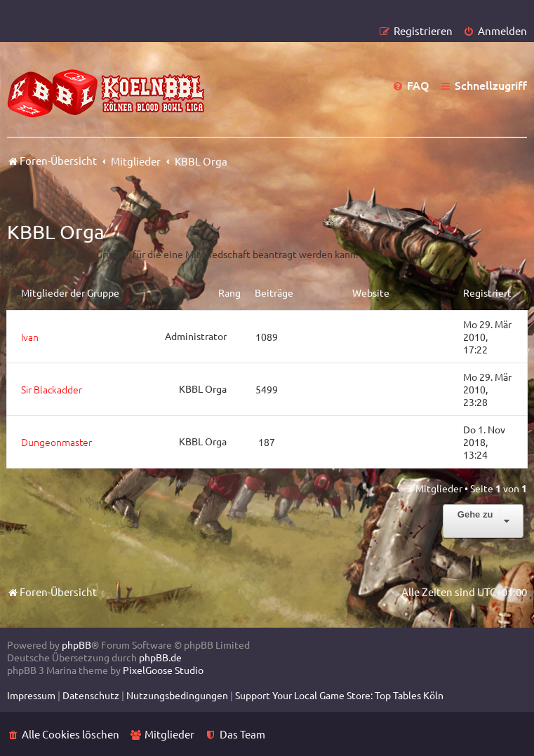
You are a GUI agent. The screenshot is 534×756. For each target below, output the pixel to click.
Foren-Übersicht (52, 592)
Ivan (30, 337)
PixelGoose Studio (163, 670)
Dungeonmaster (56, 442)
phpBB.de (160, 657)
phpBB (76, 644)
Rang (229, 292)
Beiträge (274, 292)
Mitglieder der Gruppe (70, 292)
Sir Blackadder (52, 389)
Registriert (487, 292)
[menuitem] (495, 31)
